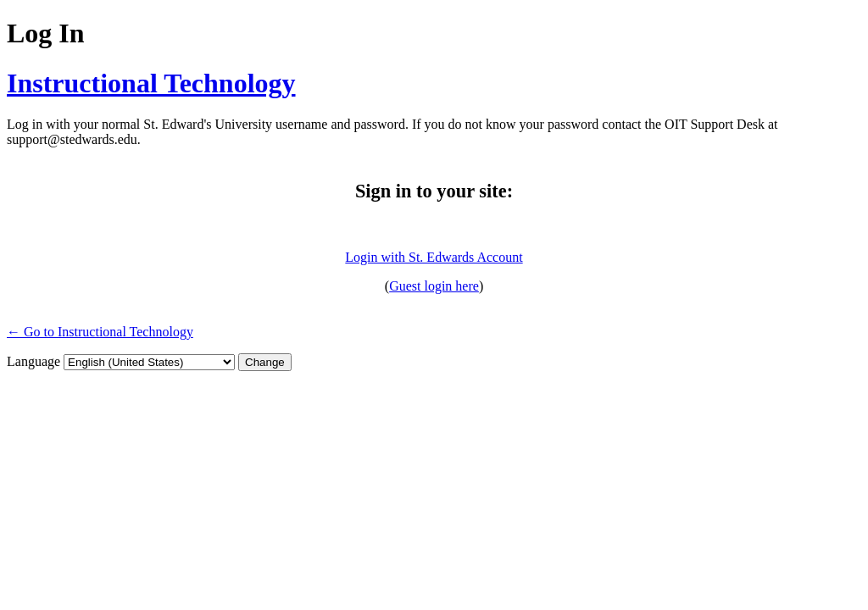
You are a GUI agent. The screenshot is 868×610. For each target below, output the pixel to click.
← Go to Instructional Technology (100, 332)
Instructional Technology (151, 83)
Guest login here (434, 286)
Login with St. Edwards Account (434, 257)
